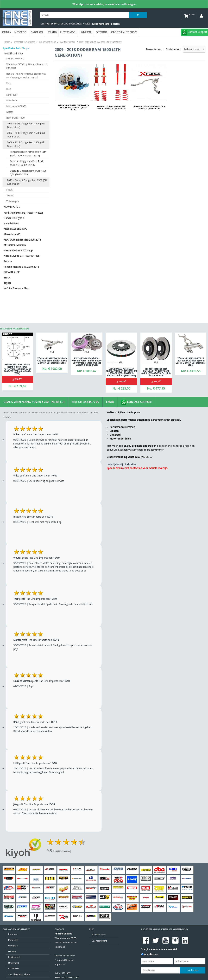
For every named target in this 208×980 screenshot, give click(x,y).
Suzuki (10, 190)
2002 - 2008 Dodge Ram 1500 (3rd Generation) (26, 135)
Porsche (8, 261)
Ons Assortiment (99, 941)
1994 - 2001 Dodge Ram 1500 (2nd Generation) (26, 125)
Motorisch (21, 32)
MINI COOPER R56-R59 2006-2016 (22, 240)
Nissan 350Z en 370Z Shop (18, 250)
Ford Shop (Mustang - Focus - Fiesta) (23, 213)
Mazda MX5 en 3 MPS (15, 229)
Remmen (6, 32)
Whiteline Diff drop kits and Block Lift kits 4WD (27, 66)
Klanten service (99, 935)
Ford (9, 83)
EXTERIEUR (102, 32)
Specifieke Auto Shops (124, 32)
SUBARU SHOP (12, 272)
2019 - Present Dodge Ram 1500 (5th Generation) (27, 182)
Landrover (12, 95)
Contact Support (137, 402)
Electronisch (68, 32)
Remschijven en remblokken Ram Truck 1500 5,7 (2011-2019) (28, 154)
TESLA (7, 278)
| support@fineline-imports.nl (105, 24)
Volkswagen (13, 201)
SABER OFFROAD (15, 58)
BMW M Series (12, 207)
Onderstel (37, 32)
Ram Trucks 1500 (15, 118)
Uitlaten (52, 32)
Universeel (86, 32)
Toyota (10, 195)
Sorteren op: (186, 49)
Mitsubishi (12, 100)
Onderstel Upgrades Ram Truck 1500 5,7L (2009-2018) (27, 163)
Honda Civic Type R (14, 218)
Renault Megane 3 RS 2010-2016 (21, 267)
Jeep (9, 89)
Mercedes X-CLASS (16, 106)
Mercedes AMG (12, 234)
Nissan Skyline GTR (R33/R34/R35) (22, 256)
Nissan (10, 112)
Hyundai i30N (11, 223)
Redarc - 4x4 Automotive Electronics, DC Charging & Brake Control (26, 76)
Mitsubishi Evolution (15, 245)
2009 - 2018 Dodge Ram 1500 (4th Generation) (26, 144)
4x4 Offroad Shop (13, 53)
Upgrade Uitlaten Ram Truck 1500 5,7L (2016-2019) (28, 173)
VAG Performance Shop (17, 288)
